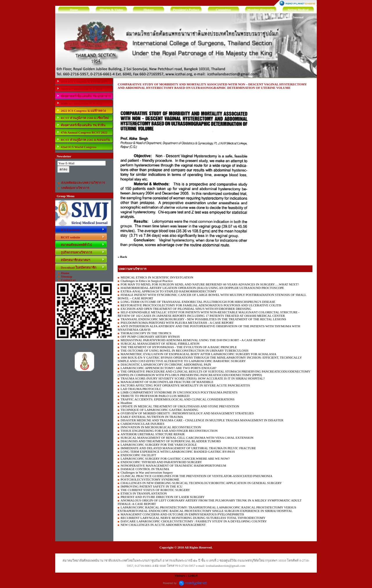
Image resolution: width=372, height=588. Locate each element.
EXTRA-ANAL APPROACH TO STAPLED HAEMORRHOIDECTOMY (169, 291)
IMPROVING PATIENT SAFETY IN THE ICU (151, 486)
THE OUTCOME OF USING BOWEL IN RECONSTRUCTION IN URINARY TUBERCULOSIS (185, 350)
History (149, 10)
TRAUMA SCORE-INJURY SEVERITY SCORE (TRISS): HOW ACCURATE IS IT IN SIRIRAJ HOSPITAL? (193, 378)
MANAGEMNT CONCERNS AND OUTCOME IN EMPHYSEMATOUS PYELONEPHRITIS (182, 514)
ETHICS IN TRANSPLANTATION (144, 493)
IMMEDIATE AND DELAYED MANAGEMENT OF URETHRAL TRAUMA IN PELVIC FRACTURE (188, 448)
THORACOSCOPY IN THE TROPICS (146, 333)
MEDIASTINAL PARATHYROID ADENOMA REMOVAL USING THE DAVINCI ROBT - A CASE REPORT (193, 340)
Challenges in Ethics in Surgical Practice (147, 281)
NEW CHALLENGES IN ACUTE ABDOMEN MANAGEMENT (163, 525)
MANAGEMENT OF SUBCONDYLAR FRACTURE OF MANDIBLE (167, 382)
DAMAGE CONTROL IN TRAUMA (145, 469)
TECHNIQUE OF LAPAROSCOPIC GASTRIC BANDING (159, 410)
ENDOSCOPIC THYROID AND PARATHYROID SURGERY (161, 462)
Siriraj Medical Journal (298, 11)
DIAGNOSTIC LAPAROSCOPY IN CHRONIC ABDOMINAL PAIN (166, 364)
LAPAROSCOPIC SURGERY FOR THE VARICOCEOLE (159, 445)
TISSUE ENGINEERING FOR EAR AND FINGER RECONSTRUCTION (169, 431)
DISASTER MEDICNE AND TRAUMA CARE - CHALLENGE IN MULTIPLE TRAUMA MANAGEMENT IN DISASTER (202, 420)
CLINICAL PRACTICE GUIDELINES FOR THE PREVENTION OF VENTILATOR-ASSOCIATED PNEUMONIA (196, 476)
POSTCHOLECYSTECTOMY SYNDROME (150, 479)
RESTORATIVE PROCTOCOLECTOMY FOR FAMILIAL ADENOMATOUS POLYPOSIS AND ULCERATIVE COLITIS (201, 305)
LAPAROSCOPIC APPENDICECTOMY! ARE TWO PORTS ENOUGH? (168, 368)
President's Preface (186, 10)
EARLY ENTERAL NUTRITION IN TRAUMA (152, 417)
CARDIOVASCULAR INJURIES (142, 424)
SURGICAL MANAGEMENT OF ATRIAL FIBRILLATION (160, 344)
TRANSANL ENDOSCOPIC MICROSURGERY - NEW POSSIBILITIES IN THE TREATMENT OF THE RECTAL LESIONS (203, 319)
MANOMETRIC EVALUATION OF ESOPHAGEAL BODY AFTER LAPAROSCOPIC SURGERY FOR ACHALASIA (198, 354)
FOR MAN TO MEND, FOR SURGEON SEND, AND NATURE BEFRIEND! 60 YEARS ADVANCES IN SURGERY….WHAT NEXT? (210, 284)
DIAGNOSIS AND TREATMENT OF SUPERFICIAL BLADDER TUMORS (171, 441)
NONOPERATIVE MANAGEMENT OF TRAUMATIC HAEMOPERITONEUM (173, 465)
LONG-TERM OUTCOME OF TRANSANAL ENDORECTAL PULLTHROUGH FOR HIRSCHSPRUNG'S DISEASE (198, 302)
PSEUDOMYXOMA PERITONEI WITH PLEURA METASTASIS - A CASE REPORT (177, 323)
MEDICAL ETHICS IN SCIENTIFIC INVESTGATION (157, 277)
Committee (223, 10)
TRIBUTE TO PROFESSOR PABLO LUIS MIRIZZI (155, 396)
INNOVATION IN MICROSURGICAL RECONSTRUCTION (161, 427)
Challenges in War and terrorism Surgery (147, 472)
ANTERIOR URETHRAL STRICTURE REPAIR (153, 434)
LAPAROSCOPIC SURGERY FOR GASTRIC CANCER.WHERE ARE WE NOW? (175, 458)
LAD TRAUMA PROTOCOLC (141, 389)
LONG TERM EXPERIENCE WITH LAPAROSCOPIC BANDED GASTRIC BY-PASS (178, 452)
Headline (126, 403)
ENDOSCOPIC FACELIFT (138, 455)
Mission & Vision (111, 10)
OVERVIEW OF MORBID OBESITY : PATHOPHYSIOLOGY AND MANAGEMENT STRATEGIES (187, 413)
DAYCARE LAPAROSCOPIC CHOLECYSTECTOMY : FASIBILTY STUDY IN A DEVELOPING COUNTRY (194, 521)
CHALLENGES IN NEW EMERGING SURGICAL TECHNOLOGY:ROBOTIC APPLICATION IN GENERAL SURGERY (201, 483)
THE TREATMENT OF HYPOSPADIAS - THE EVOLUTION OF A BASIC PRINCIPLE (179, 347)
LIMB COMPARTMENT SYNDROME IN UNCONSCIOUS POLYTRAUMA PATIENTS (179, 392)
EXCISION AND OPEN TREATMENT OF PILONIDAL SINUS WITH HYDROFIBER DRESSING (186, 309)
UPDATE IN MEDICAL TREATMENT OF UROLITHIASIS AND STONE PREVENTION (180, 406)
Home (74, 10)
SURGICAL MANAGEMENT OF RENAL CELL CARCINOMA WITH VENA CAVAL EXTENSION (187, 438)
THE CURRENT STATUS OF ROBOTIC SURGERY (155, 490)
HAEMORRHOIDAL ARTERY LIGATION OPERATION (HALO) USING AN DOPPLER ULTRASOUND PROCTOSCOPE (202, 288)
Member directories (261, 10)
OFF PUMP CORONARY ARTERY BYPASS (150, 337)
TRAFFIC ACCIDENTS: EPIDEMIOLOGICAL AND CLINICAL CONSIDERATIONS (178, 399)
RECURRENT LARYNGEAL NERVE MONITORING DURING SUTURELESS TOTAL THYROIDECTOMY (193, 518)
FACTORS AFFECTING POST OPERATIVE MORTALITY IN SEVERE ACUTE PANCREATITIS (185, 385)
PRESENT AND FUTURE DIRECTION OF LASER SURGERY (163, 497)
